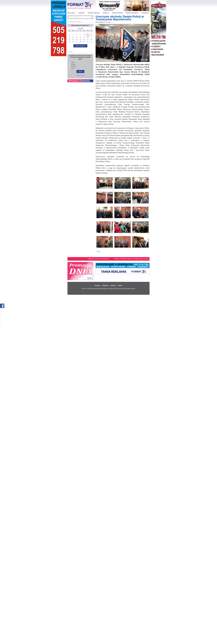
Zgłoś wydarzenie (80, 46)
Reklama (113, 285)
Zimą (73, 68)
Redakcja (97, 285)
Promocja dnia (145, 13)
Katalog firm (81, 13)
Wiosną (73, 64)
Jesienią (73, 66)
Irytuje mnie (106, 13)
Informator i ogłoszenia (94, 13)
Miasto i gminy (71, 13)
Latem (73, 62)
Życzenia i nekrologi (117, 13)
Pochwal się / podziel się (132, 13)
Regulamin (105, 285)
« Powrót (98, 252)
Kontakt (120, 285)
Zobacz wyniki (80, 75)
